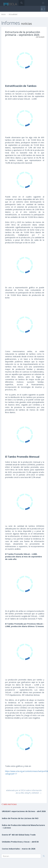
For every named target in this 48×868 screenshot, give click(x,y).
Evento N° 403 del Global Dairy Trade (19, 835)
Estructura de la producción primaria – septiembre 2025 (23, 33)
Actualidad (13, 14)
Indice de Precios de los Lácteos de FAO (20, 818)
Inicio (3, 14)
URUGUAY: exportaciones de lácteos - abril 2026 (24, 811)
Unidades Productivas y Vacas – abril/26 (20, 842)
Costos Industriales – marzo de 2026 (19, 849)
